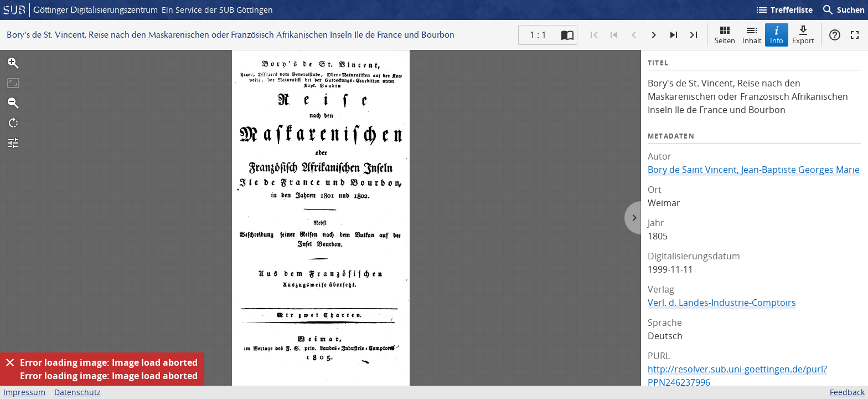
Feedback (847, 392)
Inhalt (752, 35)
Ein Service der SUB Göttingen (217, 10)
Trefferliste (784, 10)
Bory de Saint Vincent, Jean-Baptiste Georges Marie (754, 170)
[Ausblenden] (10, 362)
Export (803, 35)
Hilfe (835, 35)
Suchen (843, 10)
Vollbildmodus (855, 35)
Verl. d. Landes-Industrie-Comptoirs (722, 303)
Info (777, 35)
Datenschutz (77, 392)
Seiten (725, 35)
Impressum (24, 392)
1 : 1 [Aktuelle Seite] (538, 35)
